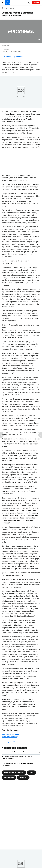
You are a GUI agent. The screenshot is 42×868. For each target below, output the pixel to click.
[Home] (2, 8)
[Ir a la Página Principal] (7, 2)
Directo (36, 2)
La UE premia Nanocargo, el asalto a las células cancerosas (17, 764)
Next (7, 8)
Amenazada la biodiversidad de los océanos (17, 752)
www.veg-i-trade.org (10, 737)
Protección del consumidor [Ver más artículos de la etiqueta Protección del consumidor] (14, 772)
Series (12, 8)
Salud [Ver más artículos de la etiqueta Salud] (31, 772)
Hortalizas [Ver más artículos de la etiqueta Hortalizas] (23, 777)
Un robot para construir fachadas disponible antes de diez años (17, 758)
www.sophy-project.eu (10, 734)
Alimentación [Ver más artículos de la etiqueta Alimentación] (9, 777)
